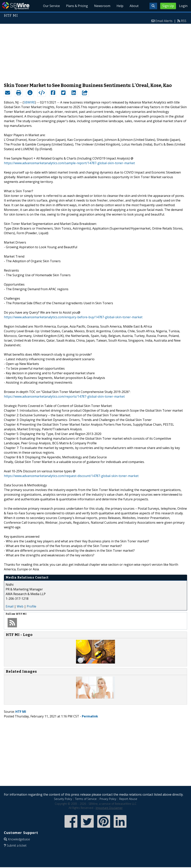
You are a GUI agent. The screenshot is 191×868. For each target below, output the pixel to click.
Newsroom (102, 6)
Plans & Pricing (77, 6)
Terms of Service (86, 799)
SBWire (16, 6)
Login (183, 6)
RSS (184, 21)
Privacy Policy (108, 799)
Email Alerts (164, 21)
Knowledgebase (19, 839)
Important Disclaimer (109, 808)
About (134, 6)
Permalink (90, 716)
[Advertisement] (96, 51)
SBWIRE (29, 102)
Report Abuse (128, 799)
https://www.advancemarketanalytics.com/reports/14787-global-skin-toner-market (64, 396)
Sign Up (168, 6)
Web (20, 606)
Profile (31, 606)
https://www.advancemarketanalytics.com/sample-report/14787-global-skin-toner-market (69, 163)
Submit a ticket (17, 845)
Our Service (51, 6)
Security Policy (63, 799)
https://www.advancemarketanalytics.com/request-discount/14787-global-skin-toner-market (71, 476)
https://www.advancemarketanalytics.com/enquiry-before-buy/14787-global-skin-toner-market (73, 317)
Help (120, 6)
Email (10, 606)
